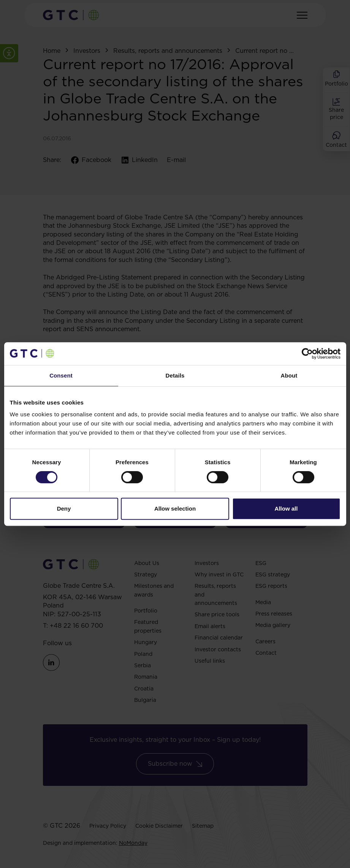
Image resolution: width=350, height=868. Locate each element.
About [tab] (289, 375)
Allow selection (175, 509)
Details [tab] (175, 375)
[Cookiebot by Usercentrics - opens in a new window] (307, 354)
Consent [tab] (61, 375)
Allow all (286, 509)
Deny (64, 509)
